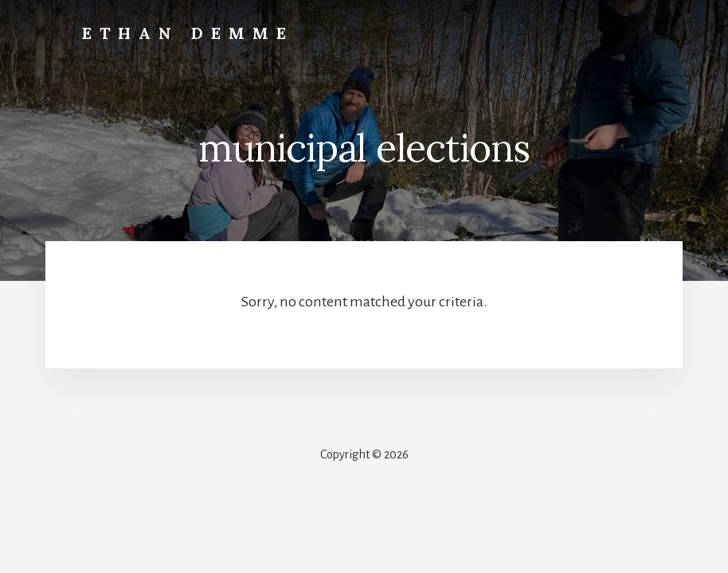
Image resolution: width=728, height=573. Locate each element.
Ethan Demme (188, 33)
